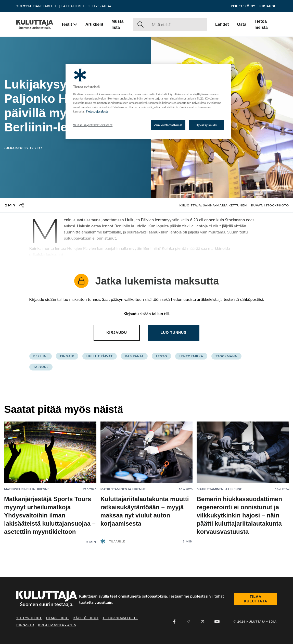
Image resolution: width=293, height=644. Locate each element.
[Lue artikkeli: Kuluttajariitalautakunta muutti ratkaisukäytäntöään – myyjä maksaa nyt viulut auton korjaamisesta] (147, 478)
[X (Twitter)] (203, 622)
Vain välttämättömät (168, 125)
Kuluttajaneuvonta (57, 625)
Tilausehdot (57, 618)
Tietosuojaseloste (120, 618)
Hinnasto (25, 625)
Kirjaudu (268, 6)
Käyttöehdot (86, 618)
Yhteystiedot (29, 618)
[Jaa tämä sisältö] (22, 205)
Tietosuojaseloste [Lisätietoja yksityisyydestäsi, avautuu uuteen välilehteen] (97, 111)
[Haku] (177, 24)
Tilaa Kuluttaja (256, 599)
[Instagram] (188, 622)
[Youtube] (217, 622)
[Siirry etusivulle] (35, 24)
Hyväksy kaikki (206, 125)
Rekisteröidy (243, 6)
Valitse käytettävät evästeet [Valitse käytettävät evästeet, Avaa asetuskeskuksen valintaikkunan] (93, 125)
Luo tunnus (174, 332)
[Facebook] (174, 622)
